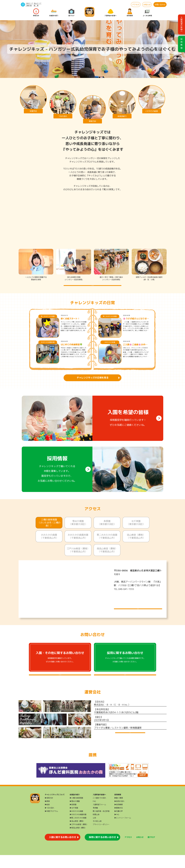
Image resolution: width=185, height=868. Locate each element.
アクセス (136, 5)
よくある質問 (147, 13)
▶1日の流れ (49, 821)
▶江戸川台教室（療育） (79, 837)
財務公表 (96, 827)
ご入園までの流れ (99, 811)
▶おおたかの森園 (76, 824)
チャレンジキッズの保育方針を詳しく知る (92, 289)
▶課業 (47, 814)
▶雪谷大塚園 (75, 814)
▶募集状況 (118, 821)
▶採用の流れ (119, 814)
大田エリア (29, 3)
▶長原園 (73, 818)
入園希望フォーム (99, 818)
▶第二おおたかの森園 (78, 831)
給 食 (36, 6)
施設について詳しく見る (138, 612)
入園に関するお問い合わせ (63, 850)
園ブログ (71, 13)
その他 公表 (97, 834)
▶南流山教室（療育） (78, 841)
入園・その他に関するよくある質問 (60, 684)
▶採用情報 (118, 818)
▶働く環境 (118, 811)
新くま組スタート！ (70, 325)
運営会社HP (130, 748)
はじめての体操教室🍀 (72, 351)
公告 (94, 831)
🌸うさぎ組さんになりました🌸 (136, 325)
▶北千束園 (74, 821)
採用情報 (130, 13)
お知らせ (147, 5)
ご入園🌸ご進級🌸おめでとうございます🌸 (135, 351)
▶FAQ (117, 827)
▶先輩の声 (118, 824)
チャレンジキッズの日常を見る (93, 384)
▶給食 (47, 818)
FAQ (94, 814)
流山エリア (38, 3)
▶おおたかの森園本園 (78, 827)
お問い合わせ (160, 5)
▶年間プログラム (51, 824)
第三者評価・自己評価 (101, 824)
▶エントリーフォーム (123, 831)
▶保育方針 (49, 811)
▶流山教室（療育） (77, 834)
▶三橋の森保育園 (76, 811)
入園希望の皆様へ (111, 13)
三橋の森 (29, 6)
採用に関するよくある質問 (125, 684)
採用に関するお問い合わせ (102, 850)
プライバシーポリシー (101, 837)
